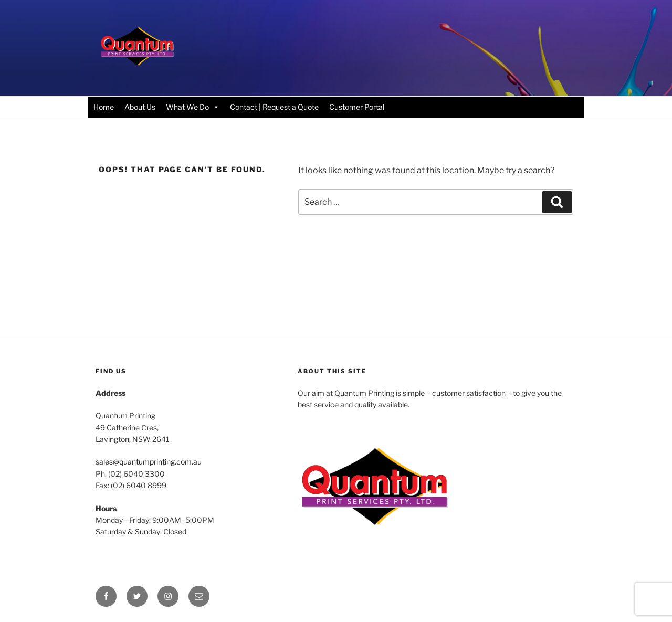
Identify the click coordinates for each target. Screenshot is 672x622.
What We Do (193, 107)
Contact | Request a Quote (274, 107)
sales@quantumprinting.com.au (149, 462)
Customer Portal (357, 107)
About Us (140, 107)
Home (104, 107)
